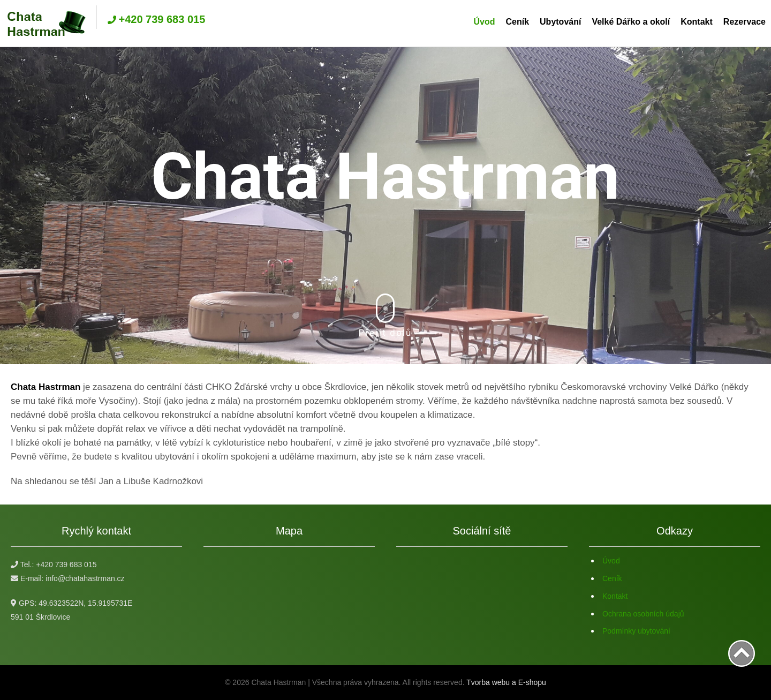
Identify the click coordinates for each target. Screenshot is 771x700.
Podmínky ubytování (636, 631)
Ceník (517, 22)
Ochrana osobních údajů (643, 614)
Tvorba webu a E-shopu (506, 682)
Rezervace (744, 22)
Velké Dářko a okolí (631, 22)
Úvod (484, 22)
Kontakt (697, 22)
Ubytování (560, 22)
